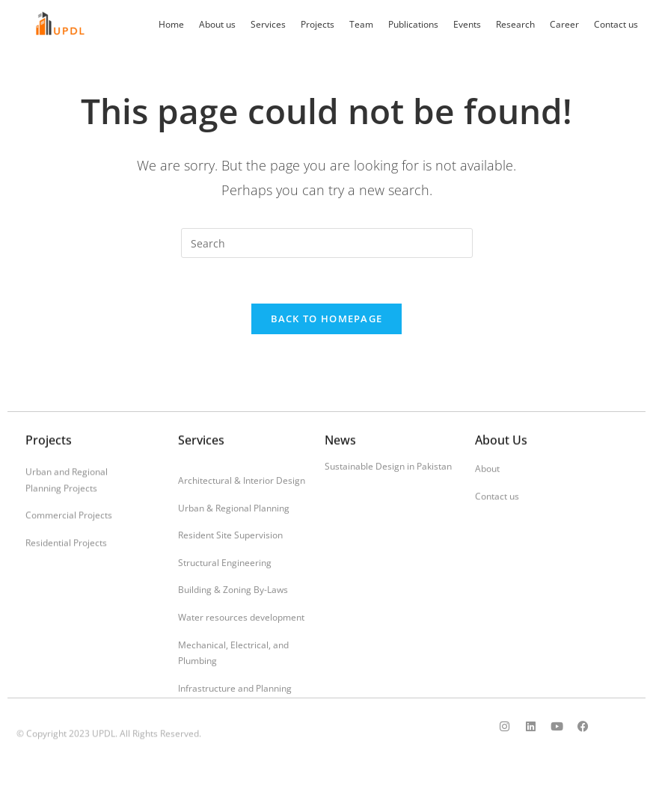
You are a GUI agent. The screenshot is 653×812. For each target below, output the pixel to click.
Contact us (616, 24)
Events (467, 24)
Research (515, 24)
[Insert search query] (327, 243)
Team (361, 24)
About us (217, 24)
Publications (413, 24)
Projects (318, 24)
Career (564, 24)
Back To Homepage (327, 319)
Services (268, 24)
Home (171, 24)
